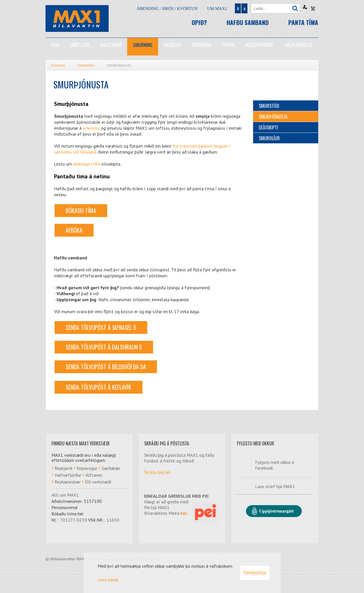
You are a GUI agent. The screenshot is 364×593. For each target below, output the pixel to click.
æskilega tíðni (87, 164)
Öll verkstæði (98, 482)
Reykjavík (64, 468)
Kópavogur (87, 468)
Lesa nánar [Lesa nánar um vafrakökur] (108, 580)
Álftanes (94, 475)
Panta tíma (303, 22)
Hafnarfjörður (68, 475)
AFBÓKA (74, 230)
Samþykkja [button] (255, 573)
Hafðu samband (248, 22)
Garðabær (111, 468)
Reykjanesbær (68, 482)
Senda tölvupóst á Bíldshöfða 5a (106, 367)
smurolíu (91, 128)
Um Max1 (217, 9)
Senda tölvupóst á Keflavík (99, 387)
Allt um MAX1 (65, 495)
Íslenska (58, 65)
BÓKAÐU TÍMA (81, 210)
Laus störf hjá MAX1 (275, 486)
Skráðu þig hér (157, 472)
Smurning (86, 65)
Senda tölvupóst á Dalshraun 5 (104, 347)
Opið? (199, 22)
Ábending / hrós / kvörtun (167, 9)
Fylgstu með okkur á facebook (275, 465)
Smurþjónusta (119, 65)
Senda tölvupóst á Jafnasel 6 (101, 327)
